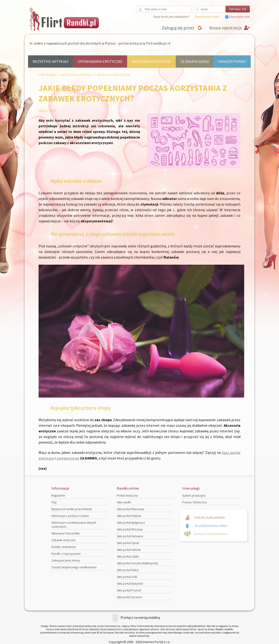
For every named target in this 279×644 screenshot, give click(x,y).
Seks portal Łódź (127, 577)
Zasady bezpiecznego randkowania (74, 567)
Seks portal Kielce (128, 570)
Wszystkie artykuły (51, 61)
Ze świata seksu (195, 61)
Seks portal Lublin (128, 557)
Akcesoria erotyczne (151, 61)
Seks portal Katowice (130, 536)
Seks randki (124, 502)
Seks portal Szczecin (129, 597)
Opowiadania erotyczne (100, 61)
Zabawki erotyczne (63, 540)
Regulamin (58, 496)
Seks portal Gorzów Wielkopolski (137, 563)
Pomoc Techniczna (195, 502)
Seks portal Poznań (129, 590)
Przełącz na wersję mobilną (140, 617)
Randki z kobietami (64, 547)
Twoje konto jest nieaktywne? (171, 17)
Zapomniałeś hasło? (207, 17)
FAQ (54, 502)
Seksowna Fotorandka (66, 533)
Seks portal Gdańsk (129, 550)
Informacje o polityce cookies (70, 516)
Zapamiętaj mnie (239, 17)
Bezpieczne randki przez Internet (72, 509)
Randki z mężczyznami (66, 554)
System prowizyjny (194, 496)
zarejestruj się (68, 458)
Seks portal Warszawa (131, 509)
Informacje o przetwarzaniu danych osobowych (74, 525)
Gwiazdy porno (232, 61)
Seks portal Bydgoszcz (131, 523)
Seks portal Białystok (130, 584)
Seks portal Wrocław (130, 529)
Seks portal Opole (128, 543)
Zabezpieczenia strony (66, 560)
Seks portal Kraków (129, 516)
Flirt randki (48, 75)
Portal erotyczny (127, 496)
